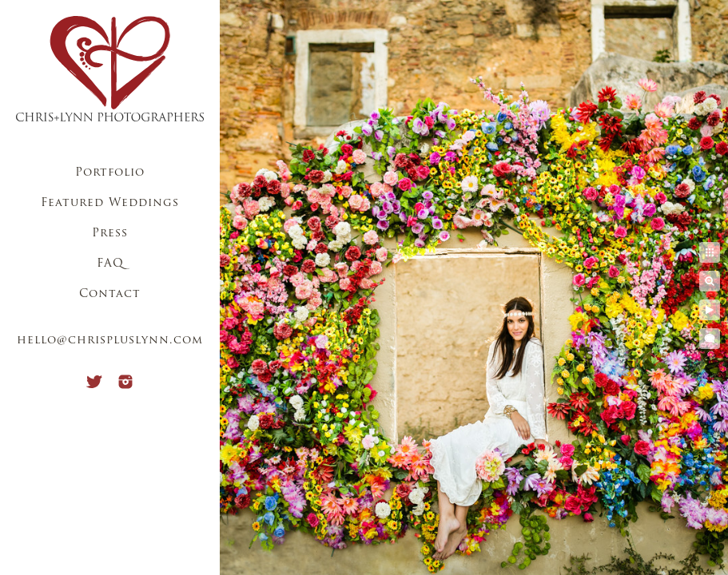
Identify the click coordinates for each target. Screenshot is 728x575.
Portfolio (110, 173)
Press (110, 234)
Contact (110, 294)
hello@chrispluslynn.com (110, 341)
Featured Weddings (110, 203)
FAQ (110, 264)
